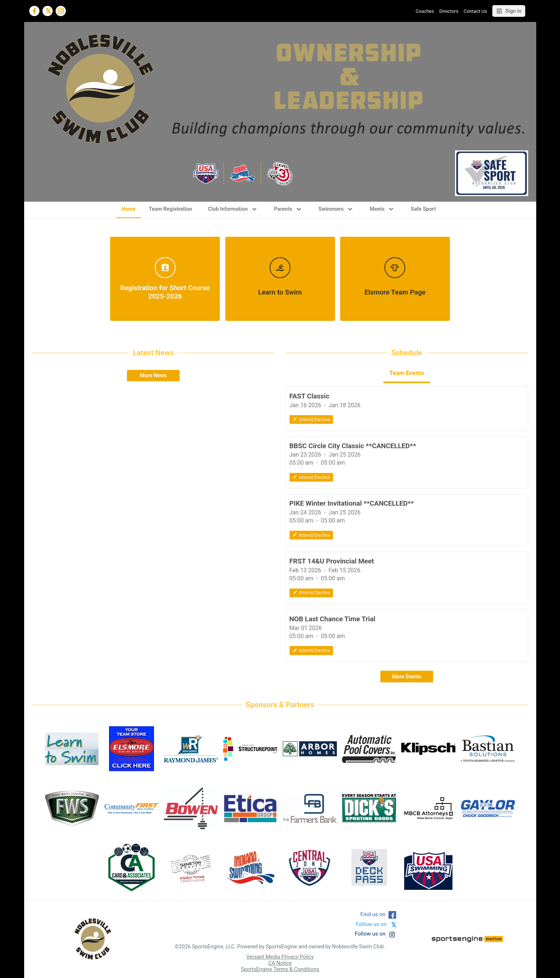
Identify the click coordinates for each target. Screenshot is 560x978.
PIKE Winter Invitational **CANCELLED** (352, 503)
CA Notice (280, 963)
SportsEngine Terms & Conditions (280, 969)
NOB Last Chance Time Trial (332, 619)
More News (153, 376)
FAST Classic (309, 396)
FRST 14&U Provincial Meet (332, 561)
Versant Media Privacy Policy (280, 957)
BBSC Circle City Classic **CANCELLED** (353, 446)
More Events (407, 677)
